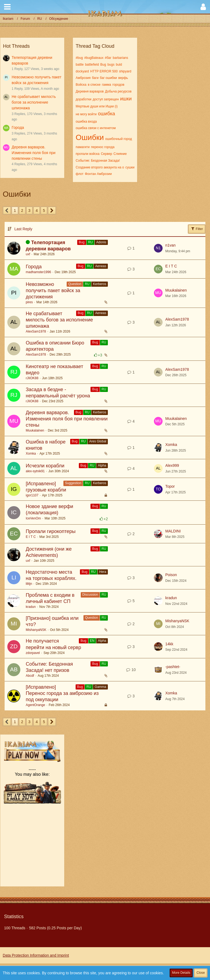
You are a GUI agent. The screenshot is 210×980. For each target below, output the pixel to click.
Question (75, 284)
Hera (103, 572)
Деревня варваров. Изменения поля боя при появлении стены (34, 153)
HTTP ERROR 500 (104, 71)
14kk (169, 644)
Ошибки (90, 137)
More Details (181, 973)
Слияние (120, 154)
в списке (94, 85)
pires (29, 302)
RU (90, 242)
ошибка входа (86, 122)
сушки (130, 167)
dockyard (82, 71)
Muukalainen (176, 290)
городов (118, 85)
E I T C (171, 266)
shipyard (125, 71)
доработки (83, 99)
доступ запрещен (106, 99)
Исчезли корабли (45, 466)
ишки (126, 99)
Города (18, 127)
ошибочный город (119, 139)
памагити (83, 147)
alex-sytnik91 (35, 471)
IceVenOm (33, 518)
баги (95, 78)
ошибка (106, 114)
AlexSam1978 (36, 331)
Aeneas (101, 266)
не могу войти (86, 114)
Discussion (90, 595)
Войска (81, 85)
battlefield (92, 65)
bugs (111, 65)
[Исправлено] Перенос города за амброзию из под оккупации (62, 693)
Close (201, 973)
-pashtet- (173, 667)
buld (119, 65)
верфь (123, 78)
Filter (197, 229)
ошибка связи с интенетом (96, 128)
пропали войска (88, 154)
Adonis (101, 242)
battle (80, 65)
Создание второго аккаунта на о (100, 167)
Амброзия (83, 78)
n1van (170, 245)
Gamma (100, 687)
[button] (7, 7)
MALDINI (173, 531)
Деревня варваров (90, 91)
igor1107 (32, 495)
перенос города (103, 147)
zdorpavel (33, 653)
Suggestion (73, 483)
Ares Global (98, 441)
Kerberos (100, 284)
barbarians (120, 58)
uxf (28, 254)
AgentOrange (35, 705)
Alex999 (172, 465)
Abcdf (30, 676)
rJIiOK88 (32, 378)
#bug (79, 58)
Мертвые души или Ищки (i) (97, 106)
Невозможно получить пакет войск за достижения (53, 291)
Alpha (102, 465)
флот (80, 174)
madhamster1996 (38, 272)
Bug (103, 65)
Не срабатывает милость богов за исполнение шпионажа (34, 102)
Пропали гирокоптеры (51, 531)
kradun (31, 607)
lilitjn (29, 584)
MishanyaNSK (36, 630)
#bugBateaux (94, 58)
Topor (170, 486)
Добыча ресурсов (118, 91)
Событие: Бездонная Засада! (98, 161)
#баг (108, 58)
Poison (171, 575)
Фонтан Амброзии (98, 174)
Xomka (31, 454)
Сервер (106, 154)
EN (92, 641)
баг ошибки (109, 78)
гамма (106, 85)
